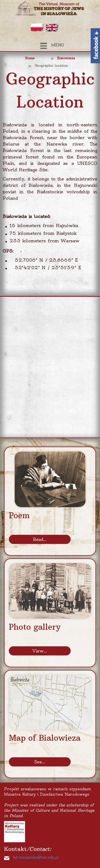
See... (40, 762)
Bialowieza (66, 58)
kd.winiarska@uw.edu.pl (36, 857)
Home (30, 58)
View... (40, 651)
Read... (40, 539)
